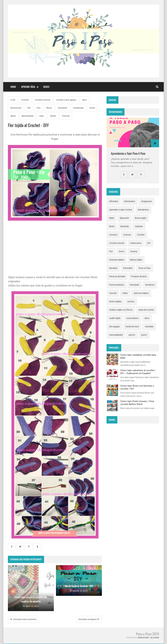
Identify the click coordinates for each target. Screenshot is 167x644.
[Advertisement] (55, 253)
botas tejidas (115, 301)
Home (13, 87)
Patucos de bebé (117, 276)
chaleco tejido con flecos (121, 310)
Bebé (112, 218)
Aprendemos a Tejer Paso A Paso (128, 153)
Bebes (46, 87)
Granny (134, 251)
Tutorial (66, 116)
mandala (149, 326)
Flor (39, 108)
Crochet (25, 100)
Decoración (16, 108)
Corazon (113, 235)
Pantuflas (128, 268)
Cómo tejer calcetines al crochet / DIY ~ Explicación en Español (138, 372)
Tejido (53, 116)
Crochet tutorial (43, 100)
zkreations (143, 638)
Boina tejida (140, 218)
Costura (127, 235)
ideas (13, 116)
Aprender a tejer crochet (121, 210)
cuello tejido (115, 318)
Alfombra (114, 201)
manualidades (116, 335)
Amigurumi (146, 201)
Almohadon (130, 201)
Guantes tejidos (117, 260)
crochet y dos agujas (66, 100)
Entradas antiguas (89, 619)
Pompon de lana (139, 276)
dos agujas (114, 326)
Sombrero (150, 285)
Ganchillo (63, 108)
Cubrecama (136, 243)
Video (125, 293)
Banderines (143, 210)
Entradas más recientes (23, 619)
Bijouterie (124, 218)
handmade (78, 108)
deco (85, 100)
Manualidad (28, 116)
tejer (42, 116)
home (92, 108)
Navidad (113, 268)
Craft (13, 100)
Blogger (155, 638)
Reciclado (135, 285)
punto (144, 335)
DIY (29, 108)
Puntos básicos (117, 285)
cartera (131, 301)
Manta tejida (136, 260)
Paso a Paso (145, 268)
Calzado (139, 226)
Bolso (112, 226)
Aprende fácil (30, 87)
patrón (132, 335)
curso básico (132, 318)
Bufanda (125, 226)
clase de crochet (146, 310)
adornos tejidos (141, 293)
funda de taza (132, 326)
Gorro (122, 251)
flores (49, 108)
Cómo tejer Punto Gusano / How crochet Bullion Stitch (137, 403)
